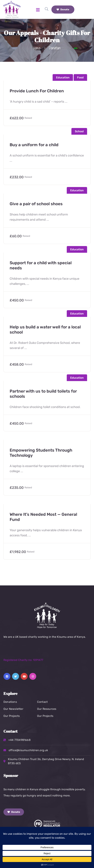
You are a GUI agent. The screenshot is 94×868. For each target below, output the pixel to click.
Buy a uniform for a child (34, 145)
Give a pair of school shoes (36, 204)
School (79, 131)
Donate (63, 10)
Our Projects (12, 716)
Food (80, 77)
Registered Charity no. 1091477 (23, 660)
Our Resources (47, 709)
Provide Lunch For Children (37, 91)
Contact (42, 702)
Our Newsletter (13, 709)
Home (37, 48)
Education (63, 77)
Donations (10, 702)
